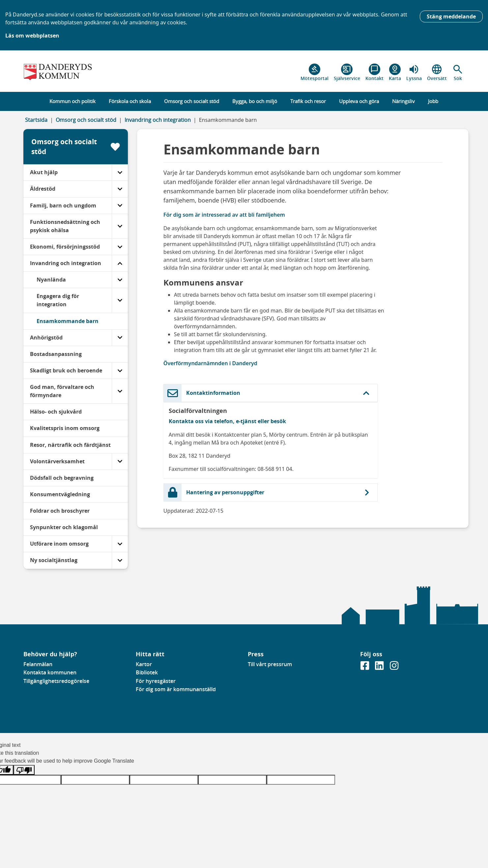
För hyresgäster (156, 681)
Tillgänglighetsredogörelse (56, 681)
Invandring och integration (158, 120)
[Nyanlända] (120, 280)
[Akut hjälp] (120, 172)
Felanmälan (38, 664)
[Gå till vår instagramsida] (394, 668)
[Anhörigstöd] (120, 338)
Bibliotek (147, 672)
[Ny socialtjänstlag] (120, 560)
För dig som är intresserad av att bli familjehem (224, 215)
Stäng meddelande (451, 16)
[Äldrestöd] (120, 189)
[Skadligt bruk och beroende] (120, 371)
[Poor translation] (24, 770)
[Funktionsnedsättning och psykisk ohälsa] (120, 226)
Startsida (36, 120)
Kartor (144, 664)
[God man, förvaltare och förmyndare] (120, 391)
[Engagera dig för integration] (120, 300)
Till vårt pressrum (270, 664)
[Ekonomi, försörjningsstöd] (120, 247)
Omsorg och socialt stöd (86, 120)
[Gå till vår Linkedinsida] (380, 668)
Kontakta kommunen (50, 672)
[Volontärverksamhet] (120, 461)
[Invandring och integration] (120, 263)
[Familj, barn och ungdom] (120, 206)
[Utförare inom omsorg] (120, 544)
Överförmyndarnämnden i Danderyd (210, 363)
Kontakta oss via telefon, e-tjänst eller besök (227, 421)
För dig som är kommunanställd (176, 689)
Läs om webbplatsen (32, 36)
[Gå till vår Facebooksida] (365, 668)
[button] (458, 72)
